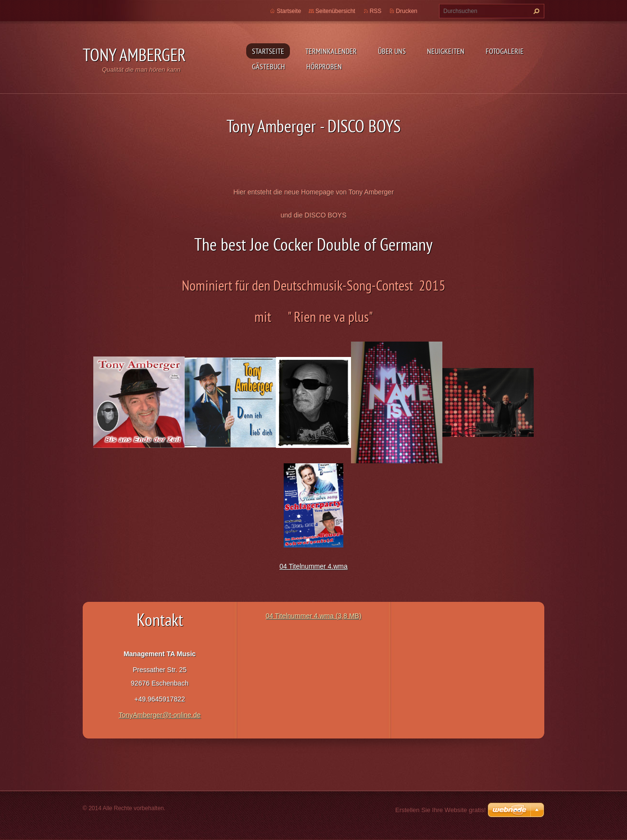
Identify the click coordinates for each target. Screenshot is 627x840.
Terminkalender (331, 51)
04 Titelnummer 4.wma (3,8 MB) (313, 616)
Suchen (535, 11)
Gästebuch (269, 66)
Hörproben (324, 66)
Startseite (268, 51)
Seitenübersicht (335, 11)
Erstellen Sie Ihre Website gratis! (440, 810)
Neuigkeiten (446, 51)
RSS (376, 11)
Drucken (407, 11)
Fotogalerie (505, 51)
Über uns (392, 51)
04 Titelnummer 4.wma (313, 566)
